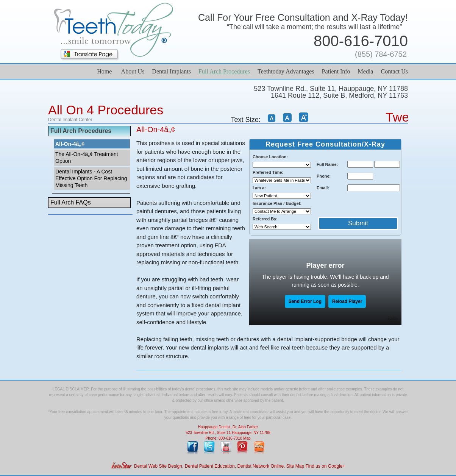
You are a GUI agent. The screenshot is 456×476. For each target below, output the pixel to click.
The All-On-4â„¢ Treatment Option (87, 158)
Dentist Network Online (260, 466)
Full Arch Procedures (224, 71)
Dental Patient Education (210, 466)
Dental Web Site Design (158, 466)
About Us (133, 71)
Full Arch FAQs (71, 202)
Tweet (403, 117)
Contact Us (394, 71)
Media (366, 71)
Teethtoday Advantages (286, 71)
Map (247, 438)
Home (104, 71)
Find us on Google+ (325, 466)
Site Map (295, 466)
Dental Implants (171, 71)
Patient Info (336, 71)
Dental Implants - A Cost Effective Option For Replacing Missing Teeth (91, 178)
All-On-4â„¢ (70, 144)
